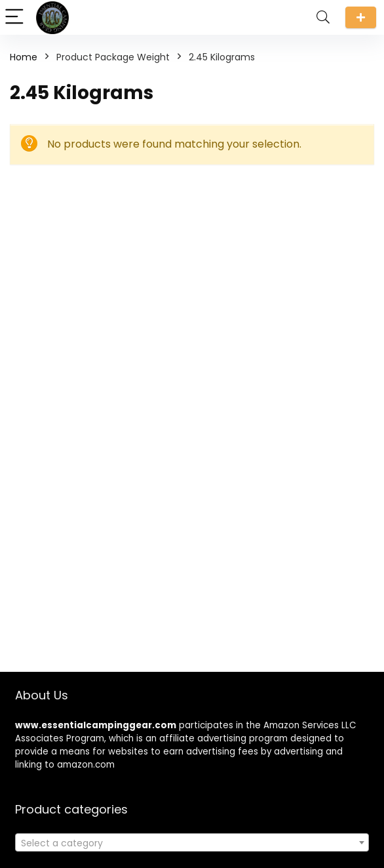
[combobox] (192, 842)
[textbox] (192, 843)
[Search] (323, 17)
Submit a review (361, 17)
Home (24, 57)
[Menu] (16, 17)
